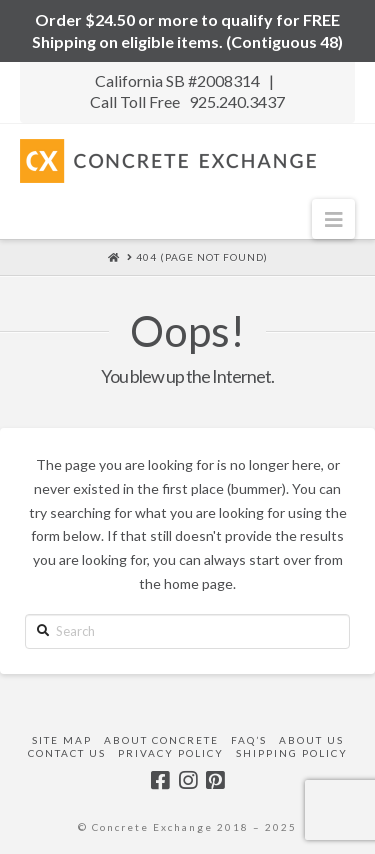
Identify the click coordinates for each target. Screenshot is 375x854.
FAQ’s (249, 740)
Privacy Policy (171, 753)
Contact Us (67, 753)
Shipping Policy (292, 753)
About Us (311, 740)
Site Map (62, 740)
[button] (333, 218)
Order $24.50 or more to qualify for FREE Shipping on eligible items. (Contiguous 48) (187, 30)
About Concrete (161, 740)
